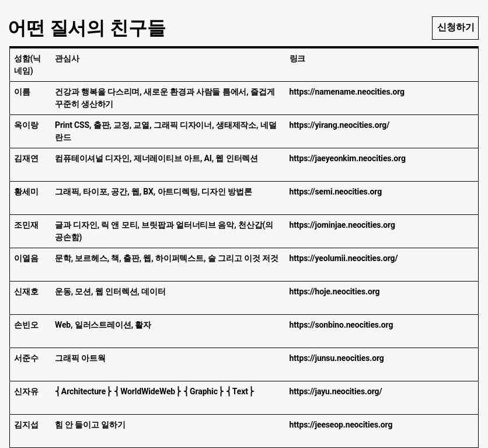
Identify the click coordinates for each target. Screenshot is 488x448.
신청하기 (456, 27)
